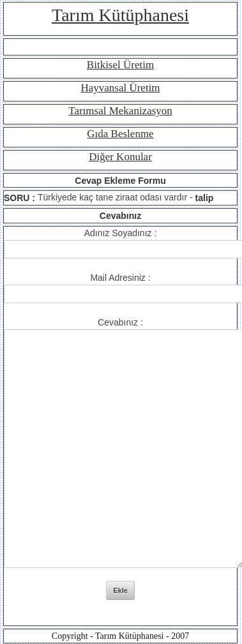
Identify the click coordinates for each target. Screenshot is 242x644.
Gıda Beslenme (120, 134)
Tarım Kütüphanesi (120, 15)
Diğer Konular (120, 157)
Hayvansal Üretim (120, 88)
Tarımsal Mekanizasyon (120, 111)
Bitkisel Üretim (120, 65)
